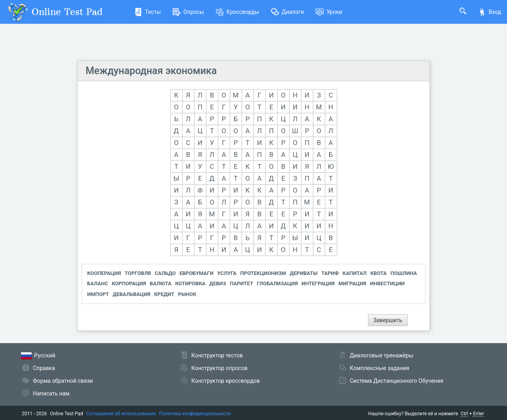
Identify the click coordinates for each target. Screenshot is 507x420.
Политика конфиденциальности (195, 414)
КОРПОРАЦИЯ (129, 283)
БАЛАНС (98, 283)
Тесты (148, 12)
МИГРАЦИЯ (352, 283)
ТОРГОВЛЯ (138, 273)
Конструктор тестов (217, 355)
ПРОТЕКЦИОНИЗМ (263, 273)
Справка (44, 368)
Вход (490, 12)
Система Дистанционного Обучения (396, 381)
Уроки (329, 12)
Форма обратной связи (63, 381)
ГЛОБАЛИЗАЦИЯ (277, 283)
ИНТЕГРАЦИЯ (318, 283)
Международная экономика (151, 71)
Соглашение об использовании (121, 414)
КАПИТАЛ (355, 273)
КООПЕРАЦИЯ (104, 273)
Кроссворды (237, 12)
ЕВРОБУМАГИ (196, 273)
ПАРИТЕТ (241, 283)
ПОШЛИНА (404, 273)
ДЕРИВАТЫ (304, 273)
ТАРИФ (330, 273)
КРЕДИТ (164, 294)
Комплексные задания (379, 368)
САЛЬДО (165, 273)
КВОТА (378, 273)
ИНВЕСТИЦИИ (387, 283)
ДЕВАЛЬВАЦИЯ (132, 294)
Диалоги (287, 12)
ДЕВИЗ (217, 283)
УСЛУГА (227, 273)
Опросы (188, 12)
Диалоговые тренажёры (381, 355)
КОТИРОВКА (190, 283)
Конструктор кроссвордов (226, 381)
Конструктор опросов (219, 368)
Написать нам (51, 393)
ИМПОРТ (98, 294)
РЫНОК (187, 294)
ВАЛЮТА (161, 283)
